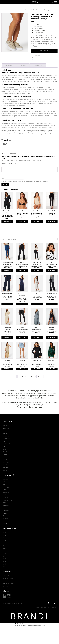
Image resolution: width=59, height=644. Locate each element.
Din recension (5, 171)
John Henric (6, 473)
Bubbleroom (6, 441)
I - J (4, 548)
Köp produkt (44, 56)
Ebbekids (6, 460)
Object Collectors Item (7, 217)
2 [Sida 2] (20, 382)
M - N (5, 554)
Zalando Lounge (7, 526)
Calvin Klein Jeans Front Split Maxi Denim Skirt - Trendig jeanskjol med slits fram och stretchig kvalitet (7, 271)
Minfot (5, 490)
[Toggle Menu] (56, 2)
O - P (4, 556)
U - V (4, 564)
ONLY (52, 268)
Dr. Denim (22, 366)
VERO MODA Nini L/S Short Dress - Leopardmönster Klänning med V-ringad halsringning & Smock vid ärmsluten (52, 369)
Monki (5, 495)
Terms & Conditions (52, 612)
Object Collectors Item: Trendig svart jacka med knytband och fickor (7, 221)
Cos (4, 452)
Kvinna (7, 15)
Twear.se (5, 521)
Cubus (5, 454)
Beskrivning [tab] (9, 71)
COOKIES (5, 591)
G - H (4, 546)
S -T (4, 561)
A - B (4, 538)
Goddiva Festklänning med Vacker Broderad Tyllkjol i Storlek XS (52, 336)
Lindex (5, 475)
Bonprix (5, 439)
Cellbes (5, 446)
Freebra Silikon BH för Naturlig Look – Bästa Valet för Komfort (22, 219)
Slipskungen (6, 511)
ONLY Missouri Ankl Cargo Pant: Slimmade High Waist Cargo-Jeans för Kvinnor (22, 336)
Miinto (5, 487)
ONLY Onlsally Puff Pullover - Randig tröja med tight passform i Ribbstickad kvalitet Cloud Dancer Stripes (52, 271)
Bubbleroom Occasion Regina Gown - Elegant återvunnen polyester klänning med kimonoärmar (7, 337)
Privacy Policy (43, 612)
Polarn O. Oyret (7, 505)
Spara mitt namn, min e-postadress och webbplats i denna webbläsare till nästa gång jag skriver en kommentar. (26, 186)
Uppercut (6, 524)
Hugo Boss (6, 470)
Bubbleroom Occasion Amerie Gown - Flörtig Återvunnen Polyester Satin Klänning (22, 304)
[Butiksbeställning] (49, 244)
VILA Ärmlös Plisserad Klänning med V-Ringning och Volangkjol (37, 302)
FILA (32, 65)
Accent (5, 431)
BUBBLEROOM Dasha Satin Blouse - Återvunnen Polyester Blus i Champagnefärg (37, 271)
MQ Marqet (6, 497)
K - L (4, 551)
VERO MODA (52, 366)
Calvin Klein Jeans (7, 268)
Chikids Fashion (7, 449)
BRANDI (35, 2)
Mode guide (6, 581)
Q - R (4, 559)
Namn (3, 180)
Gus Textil (6, 467)
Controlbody (37, 216)
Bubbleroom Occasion (22, 300)
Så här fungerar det (9, 584)
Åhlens (5, 529)
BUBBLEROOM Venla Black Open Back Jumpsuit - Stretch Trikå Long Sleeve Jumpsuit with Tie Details (37, 369)
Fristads (5, 465)
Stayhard (5, 513)
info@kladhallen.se (17, 608)
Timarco (5, 518)
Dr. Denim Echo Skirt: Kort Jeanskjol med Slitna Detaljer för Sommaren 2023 (22, 369)
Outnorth (6, 503)
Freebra (22, 216)
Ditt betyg (4, 169)
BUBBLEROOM (37, 268)
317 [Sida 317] (31, 382)
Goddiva (37, 332)
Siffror (5, 572)
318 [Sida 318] (35, 382)
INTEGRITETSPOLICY (9, 589)
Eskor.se (5, 462)
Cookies (37, 612)
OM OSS (5, 586)
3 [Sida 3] (22, 382)
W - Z (4, 567)
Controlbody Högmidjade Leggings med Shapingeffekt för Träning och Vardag (52, 219)
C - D (4, 540)
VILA (37, 299)
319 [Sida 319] (38, 382)
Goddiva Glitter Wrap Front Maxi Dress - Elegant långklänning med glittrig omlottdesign (7, 369)
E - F (4, 543)
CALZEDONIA (7, 444)
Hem (3, 15)
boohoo (5, 436)
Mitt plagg (6, 492)
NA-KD (5, 500)
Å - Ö (4, 569)
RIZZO (5, 508)
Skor (11, 15)
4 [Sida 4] (25, 382)
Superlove (6, 516)
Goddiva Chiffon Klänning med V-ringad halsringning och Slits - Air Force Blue (37, 336)
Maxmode (6, 484)
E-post (3, 183)
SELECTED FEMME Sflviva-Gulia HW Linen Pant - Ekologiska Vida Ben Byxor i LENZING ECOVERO (7, 302)
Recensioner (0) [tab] (39, 71)
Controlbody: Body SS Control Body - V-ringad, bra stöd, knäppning (37, 219)
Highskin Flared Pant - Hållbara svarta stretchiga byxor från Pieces (22, 271)
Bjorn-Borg (6, 433)
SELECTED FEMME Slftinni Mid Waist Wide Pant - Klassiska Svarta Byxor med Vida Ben (52, 302)
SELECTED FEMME (7, 299)
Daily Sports (6, 457)
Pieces (22, 268)
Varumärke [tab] (23, 71)
